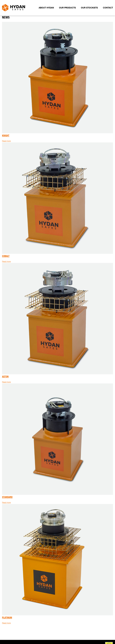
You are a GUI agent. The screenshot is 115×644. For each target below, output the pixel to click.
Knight (6, 135)
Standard (7, 497)
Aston (5, 377)
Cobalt (6, 256)
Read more (6, 141)
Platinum (7, 618)
